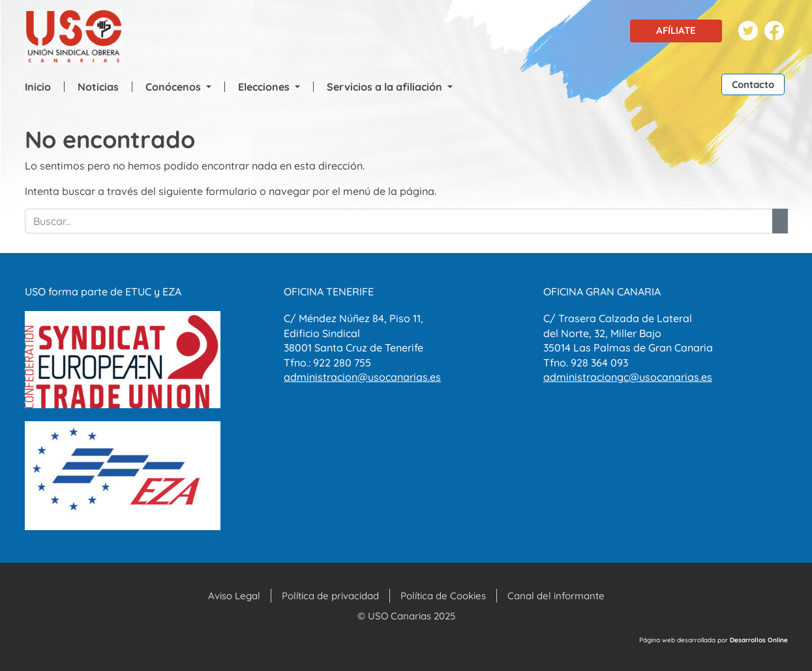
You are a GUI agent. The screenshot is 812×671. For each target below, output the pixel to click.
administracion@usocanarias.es (362, 377)
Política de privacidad (330, 596)
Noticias (98, 87)
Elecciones (265, 87)
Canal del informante (556, 596)
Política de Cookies (443, 596)
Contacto (753, 84)
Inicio (38, 87)
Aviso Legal (234, 596)
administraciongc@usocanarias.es (628, 377)
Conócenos (174, 87)
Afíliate (676, 30)
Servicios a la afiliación (386, 87)
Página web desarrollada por (714, 640)
